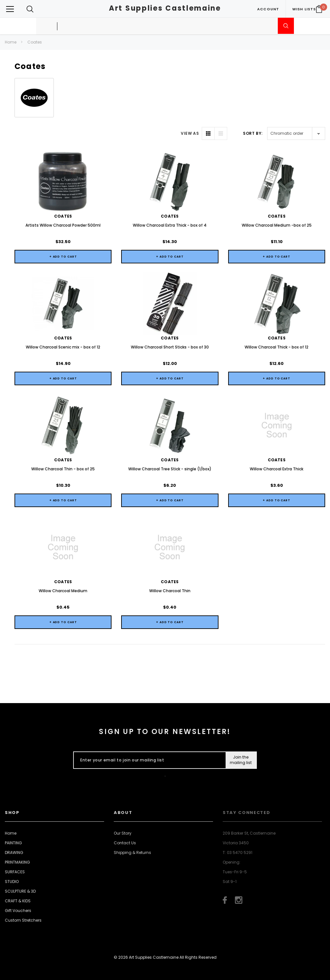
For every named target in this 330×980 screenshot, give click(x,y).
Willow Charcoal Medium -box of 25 (277, 225)
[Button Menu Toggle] (10, 9)
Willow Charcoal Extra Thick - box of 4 (170, 225)
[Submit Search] (286, 26)
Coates (35, 42)
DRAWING (14, 853)
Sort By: (253, 133)
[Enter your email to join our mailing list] (148, 760)
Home (11, 42)
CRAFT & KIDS (18, 901)
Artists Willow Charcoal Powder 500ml (63, 225)
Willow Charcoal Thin (170, 591)
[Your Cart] (319, 9)
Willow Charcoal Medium (63, 591)
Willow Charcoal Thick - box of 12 (277, 347)
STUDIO (12, 882)
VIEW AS (190, 133)
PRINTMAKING (17, 862)
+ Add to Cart (63, 257)
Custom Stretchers (23, 920)
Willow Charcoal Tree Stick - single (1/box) (170, 469)
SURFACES (15, 872)
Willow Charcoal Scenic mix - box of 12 (63, 347)
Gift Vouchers (18, 911)
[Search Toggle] (30, 9)
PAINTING (13, 843)
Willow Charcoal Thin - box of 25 (63, 469)
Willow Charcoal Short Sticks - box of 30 (170, 347)
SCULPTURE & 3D (20, 891)
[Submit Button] (241, 760)
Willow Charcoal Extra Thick (277, 469)
